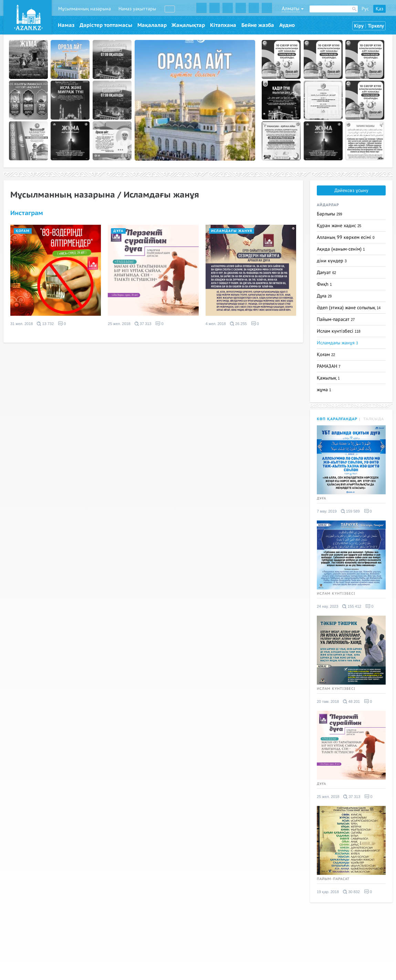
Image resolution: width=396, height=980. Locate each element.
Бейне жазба (258, 25)
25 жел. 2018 (119, 324)
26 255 (238, 324)
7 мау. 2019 (327, 511)
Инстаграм (27, 213)
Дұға (118, 231)
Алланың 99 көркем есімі (346, 237)
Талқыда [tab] (374, 419)
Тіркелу (376, 26)
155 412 (352, 606)
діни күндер (332, 261)
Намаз (66, 25)
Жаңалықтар (188, 25)
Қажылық (328, 378)
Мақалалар (152, 25)
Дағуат (326, 272)
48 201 (351, 701)
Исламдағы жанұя (232, 231)
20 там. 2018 (328, 701)
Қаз (379, 9)
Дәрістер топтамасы (106, 25)
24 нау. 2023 (327, 606)
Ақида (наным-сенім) (341, 249)
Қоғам (23, 231)
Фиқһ (324, 284)
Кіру (359, 26)
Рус (365, 9)
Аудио (287, 25)
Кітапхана (223, 25)
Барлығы (330, 214)
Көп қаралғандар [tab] (337, 419)
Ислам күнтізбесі (339, 331)
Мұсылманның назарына (85, 9)
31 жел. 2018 (22, 324)
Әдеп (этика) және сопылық (349, 308)
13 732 (45, 324)
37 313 (143, 324)
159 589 (350, 511)
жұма (324, 390)
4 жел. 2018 (216, 324)
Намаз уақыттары (137, 9)
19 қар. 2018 (328, 892)
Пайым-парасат (336, 319)
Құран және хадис (339, 226)
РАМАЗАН (329, 366)
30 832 (351, 892)
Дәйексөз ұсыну (351, 190)
